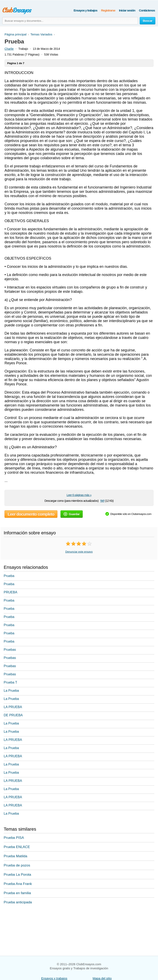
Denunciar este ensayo (79, 552)
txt (102, 501)
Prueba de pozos (17, 865)
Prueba (9, 576)
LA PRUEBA (13, 707)
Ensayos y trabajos (85, 10)
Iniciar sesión (127, 10)
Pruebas (10, 650)
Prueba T (10, 682)
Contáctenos (147, 10)
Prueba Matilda (15, 856)
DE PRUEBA (13, 715)
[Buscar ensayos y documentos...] (70, 21)
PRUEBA (10, 592)
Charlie (9, 49)
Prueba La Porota (17, 875)
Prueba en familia (17, 893)
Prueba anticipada (18, 902)
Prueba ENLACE (17, 847)
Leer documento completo (31, 514)
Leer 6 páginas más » (79, 495)
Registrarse (108, 10)
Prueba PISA (14, 838)
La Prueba (11, 691)
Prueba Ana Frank (18, 884)
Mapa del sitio (102, 978)
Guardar (72, 514)
